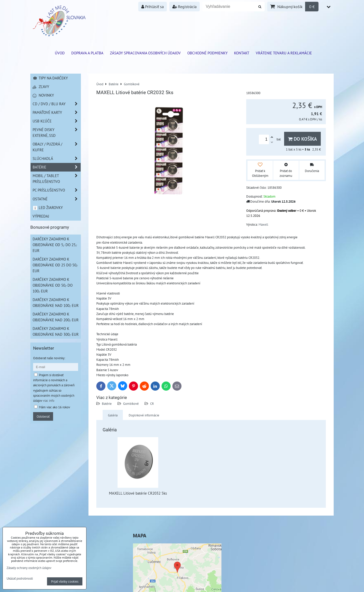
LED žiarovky (48, 207)
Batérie (107, 404)
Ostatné (57, 199)
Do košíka (302, 139)
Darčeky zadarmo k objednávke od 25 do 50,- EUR (55, 265)
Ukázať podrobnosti (20, 579)
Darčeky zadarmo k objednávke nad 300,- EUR (56, 331)
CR (152, 404)
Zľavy (41, 87)
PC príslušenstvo (57, 190)
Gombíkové (131, 404)
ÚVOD (60, 53)
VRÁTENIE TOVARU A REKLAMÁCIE (284, 53)
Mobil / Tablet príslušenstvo (57, 179)
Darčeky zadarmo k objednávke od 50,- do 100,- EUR (53, 285)
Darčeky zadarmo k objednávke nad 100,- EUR (56, 302)
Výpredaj (41, 216)
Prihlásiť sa (153, 7)
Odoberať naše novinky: (49, 358)
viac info (49, 400)
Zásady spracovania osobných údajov (145, 53)
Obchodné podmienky (207, 53)
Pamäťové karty (57, 112)
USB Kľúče (57, 121)
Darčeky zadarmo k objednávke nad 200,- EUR (56, 317)
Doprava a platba (87, 53)
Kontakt (242, 53)
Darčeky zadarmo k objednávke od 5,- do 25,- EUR (55, 245)
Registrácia (185, 7)
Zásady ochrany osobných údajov (29, 568)
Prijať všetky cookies (65, 581)
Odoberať (43, 416)
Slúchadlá (57, 158)
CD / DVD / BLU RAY (57, 104)
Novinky (43, 95)
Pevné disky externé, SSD (57, 133)
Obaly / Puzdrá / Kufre (57, 147)
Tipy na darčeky (50, 78)
